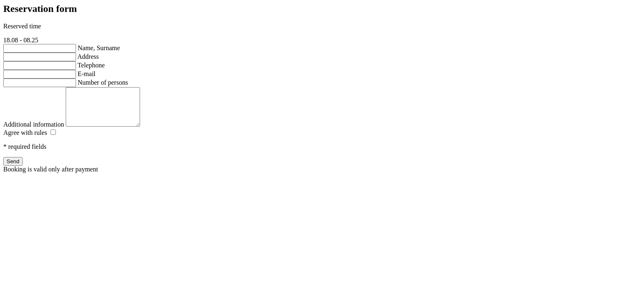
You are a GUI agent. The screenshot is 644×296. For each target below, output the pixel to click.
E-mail (87, 74)
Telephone (91, 65)
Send (13, 169)
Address (88, 57)
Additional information (34, 132)
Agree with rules (25, 140)
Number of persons (103, 82)
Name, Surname (99, 48)
